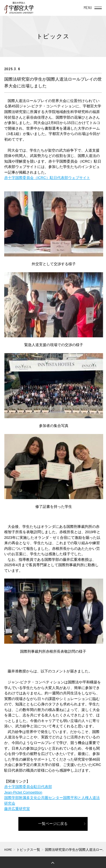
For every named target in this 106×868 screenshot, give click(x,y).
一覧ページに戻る (53, 824)
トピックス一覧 (28, 850)
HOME (8, 849)
